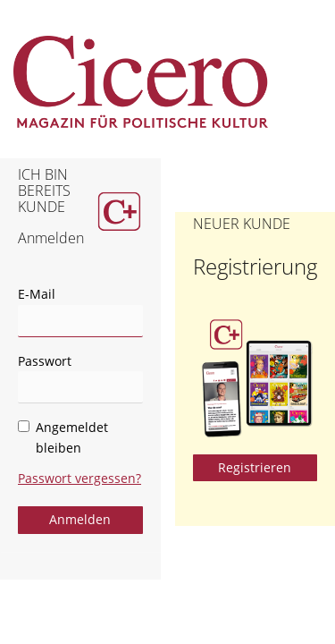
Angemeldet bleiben (63, 437)
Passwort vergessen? (80, 478)
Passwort (45, 361)
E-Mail (37, 294)
